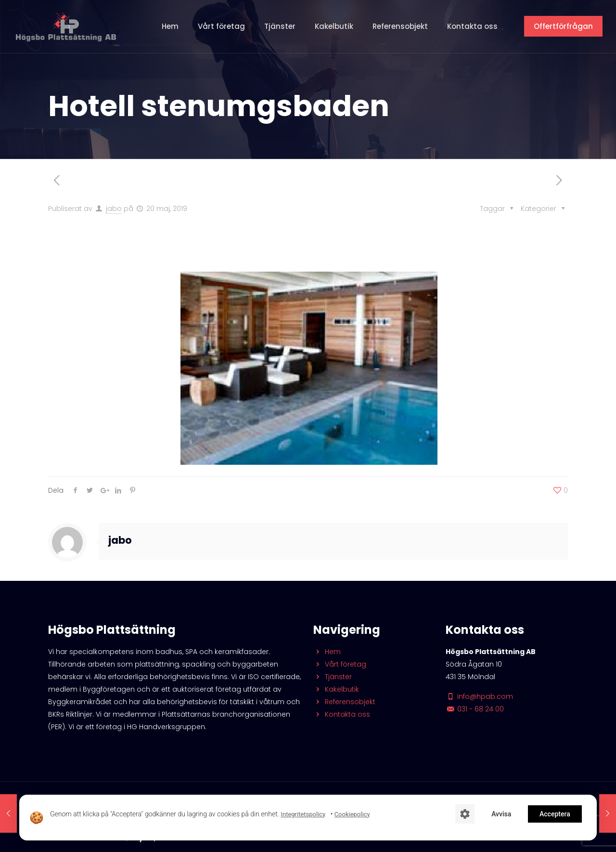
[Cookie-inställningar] (465, 814)
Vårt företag (340, 664)
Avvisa (501, 814)
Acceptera (555, 814)
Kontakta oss (342, 714)
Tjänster (333, 677)
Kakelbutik (336, 689)
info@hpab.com (479, 696)
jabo (114, 209)
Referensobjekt (344, 702)
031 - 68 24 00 (475, 709)
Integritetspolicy (303, 814)
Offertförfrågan (563, 26)
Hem (327, 652)
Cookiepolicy (352, 814)
